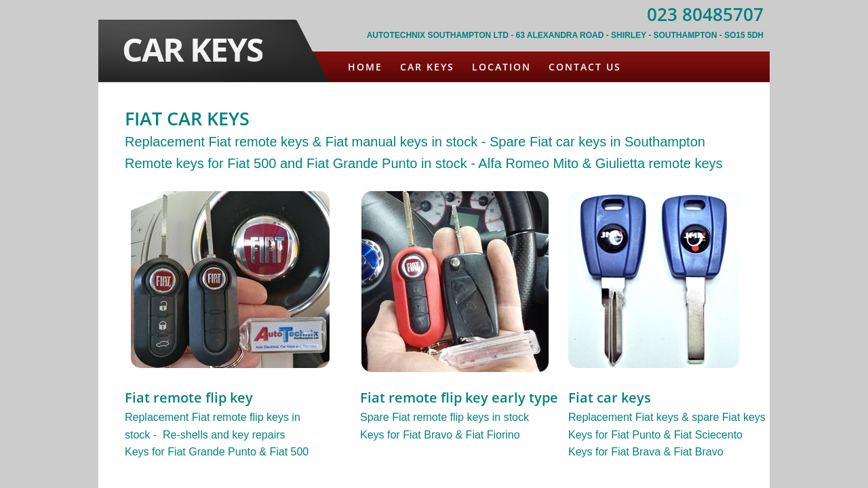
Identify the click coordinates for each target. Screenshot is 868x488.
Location (501, 67)
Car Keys (427, 67)
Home (365, 67)
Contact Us (585, 67)
